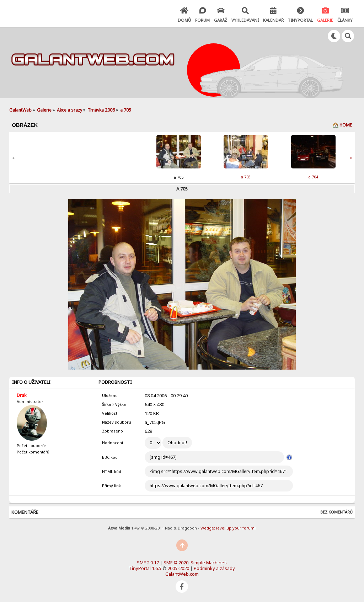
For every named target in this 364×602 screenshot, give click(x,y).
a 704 (313, 177)
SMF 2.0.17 (148, 563)
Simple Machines (209, 563)
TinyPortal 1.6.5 (145, 568)
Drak (22, 395)
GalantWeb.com (182, 574)
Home (346, 125)
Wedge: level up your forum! (228, 528)
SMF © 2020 (176, 563)
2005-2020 (178, 568)
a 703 (246, 177)
